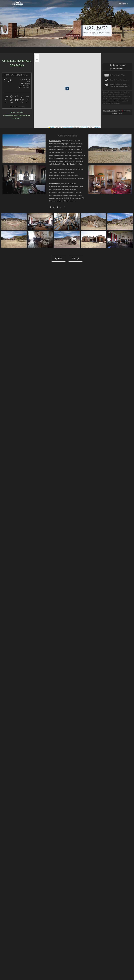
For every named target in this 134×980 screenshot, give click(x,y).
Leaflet (51, 127)
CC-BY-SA (84, 127)
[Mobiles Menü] (123, 4)
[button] (67, 88)
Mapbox (97, 127)
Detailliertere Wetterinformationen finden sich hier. (17, 115)
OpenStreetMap (68, 127)
